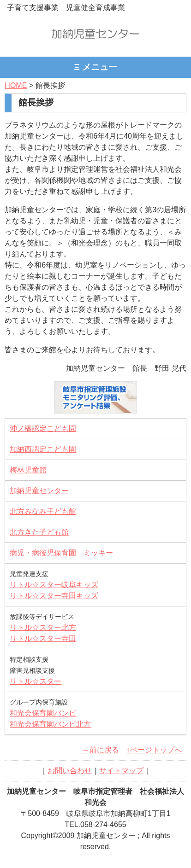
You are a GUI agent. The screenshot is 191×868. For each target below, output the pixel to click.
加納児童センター (39, 491)
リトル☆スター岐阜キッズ (54, 585)
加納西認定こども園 (43, 449)
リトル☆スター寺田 (43, 638)
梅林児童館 (28, 470)
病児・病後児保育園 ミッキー (61, 553)
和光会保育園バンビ (43, 713)
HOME (16, 85)
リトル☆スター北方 (43, 627)
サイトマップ (121, 771)
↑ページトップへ (154, 750)
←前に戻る (101, 750)
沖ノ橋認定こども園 (43, 428)
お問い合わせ (70, 771)
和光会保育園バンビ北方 (50, 724)
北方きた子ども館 (39, 532)
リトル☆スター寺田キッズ (54, 596)
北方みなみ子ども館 (43, 511)
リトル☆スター (36, 681)
